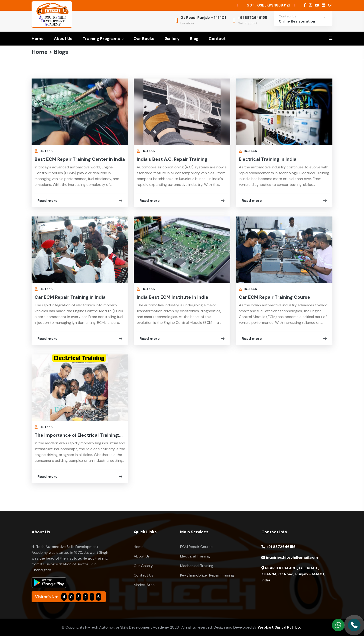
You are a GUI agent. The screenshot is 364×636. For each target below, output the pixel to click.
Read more (80, 201)
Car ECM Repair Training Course (275, 297)
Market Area (144, 585)
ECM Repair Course (196, 547)
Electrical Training (195, 556)
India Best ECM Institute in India (172, 297)
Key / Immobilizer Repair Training (207, 575)
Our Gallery (143, 566)
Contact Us (143, 575)
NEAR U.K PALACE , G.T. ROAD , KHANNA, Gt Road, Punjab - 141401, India (293, 574)
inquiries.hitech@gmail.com (290, 557)
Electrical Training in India (268, 159)
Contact (217, 39)
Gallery (172, 39)
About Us (63, 39)
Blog (194, 39)
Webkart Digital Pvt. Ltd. (280, 627)
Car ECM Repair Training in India (70, 297)
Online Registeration (297, 21)
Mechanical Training (197, 566)
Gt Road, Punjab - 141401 (203, 18)
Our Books (144, 39)
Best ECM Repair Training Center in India (80, 159)
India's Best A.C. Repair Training (172, 159)
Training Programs (101, 39)
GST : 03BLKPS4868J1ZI (268, 5)
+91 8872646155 (252, 18)
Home (38, 39)
